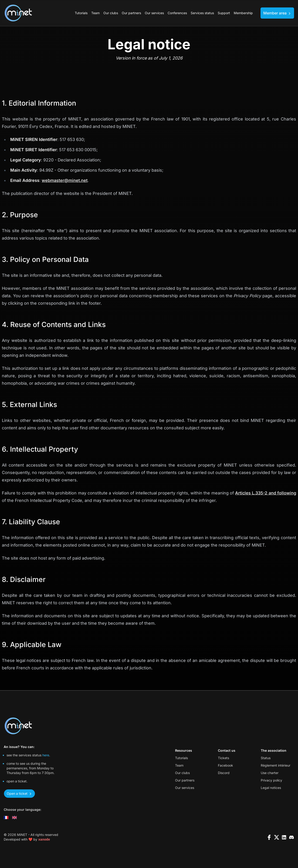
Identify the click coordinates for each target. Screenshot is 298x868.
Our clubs (111, 13)
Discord (224, 773)
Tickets (223, 758)
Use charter (270, 773)
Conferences (177, 13)
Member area (277, 13)
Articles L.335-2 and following (266, 493)
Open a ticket (19, 794)
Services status (202, 13)
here (46, 755)
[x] (277, 837)
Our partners (131, 13)
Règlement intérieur (276, 765)
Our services (154, 13)
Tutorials (81, 13)
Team (95, 13)
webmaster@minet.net (65, 180)
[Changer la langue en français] (6, 818)
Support (224, 13)
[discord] (291, 837)
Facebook (225, 765)
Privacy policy (271, 780)
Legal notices (271, 788)
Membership (243, 13)
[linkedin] (284, 837)
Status (266, 758)
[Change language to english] (14, 818)
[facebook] (269, 837)
